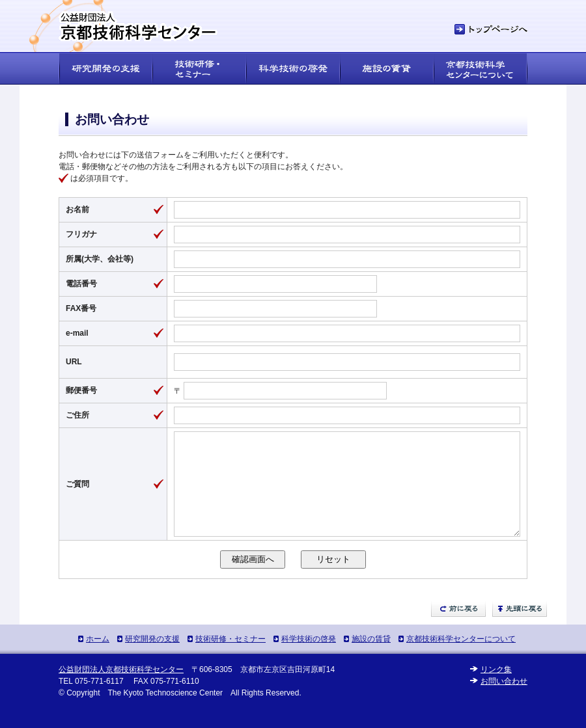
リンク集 (496, 689)
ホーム (98, 658)
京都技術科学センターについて (461, 658)
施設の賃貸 (371, 658)
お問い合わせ (504, 701)
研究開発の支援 (152, 658)
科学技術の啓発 (309, 658)
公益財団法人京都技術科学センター (121, 689)
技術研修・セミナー (230, 658)
